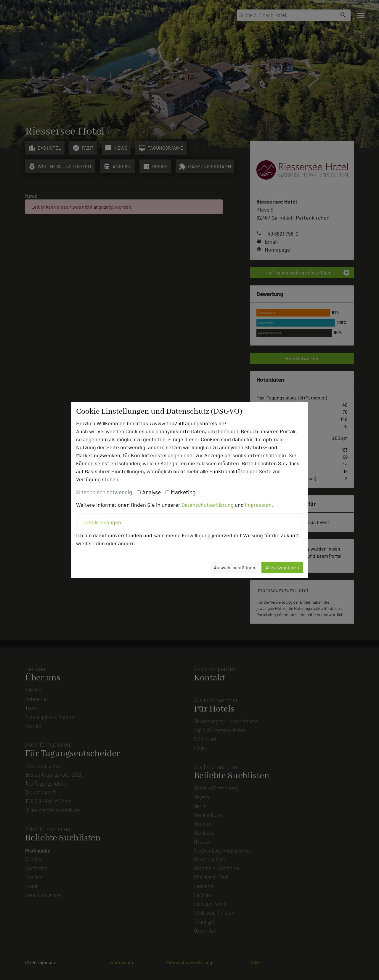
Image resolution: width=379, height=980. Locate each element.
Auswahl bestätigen (235, 567)
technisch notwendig (107, 492)
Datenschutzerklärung (208, 505)
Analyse (151, 492)
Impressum (258, 505)
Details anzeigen (102, 522)
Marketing (183, 492)
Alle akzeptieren (282, 567)
